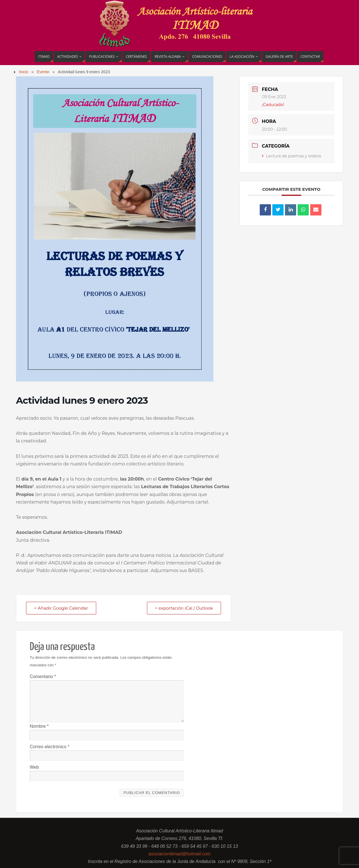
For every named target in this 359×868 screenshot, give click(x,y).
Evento (43, 72)
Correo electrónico (50, 747)
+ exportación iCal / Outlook (184, 608)
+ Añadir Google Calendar (61, 608)
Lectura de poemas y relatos (292, 156)
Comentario (43, 677)
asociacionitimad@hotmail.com (180, 854)
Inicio (24, 72)
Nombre (39, 726)
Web (34, 767)
